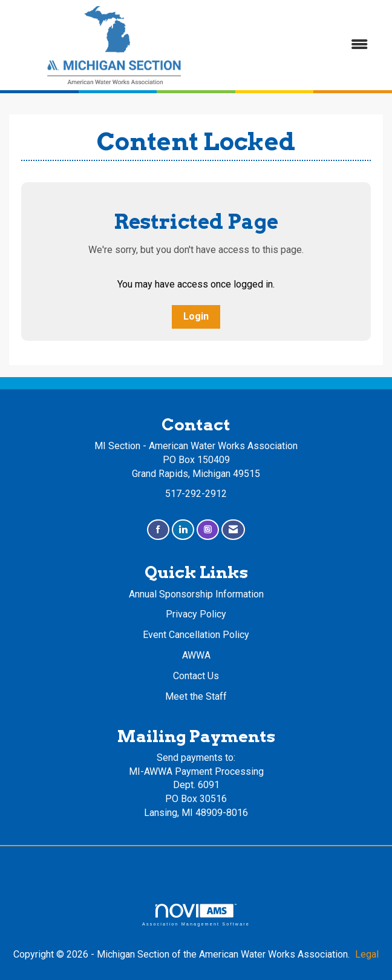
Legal (367, 954)
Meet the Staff (196, 696)
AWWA (196, 655)
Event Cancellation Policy (196, 635)
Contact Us (196, 676)
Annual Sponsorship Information (196, 594)
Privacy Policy (196, 614)
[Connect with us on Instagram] (208, 530)
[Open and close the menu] (299, 45)
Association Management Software (196, 915)
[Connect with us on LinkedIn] (183, 530)
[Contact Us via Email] (233, 530)
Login (196, 316)
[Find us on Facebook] (158, 530)
